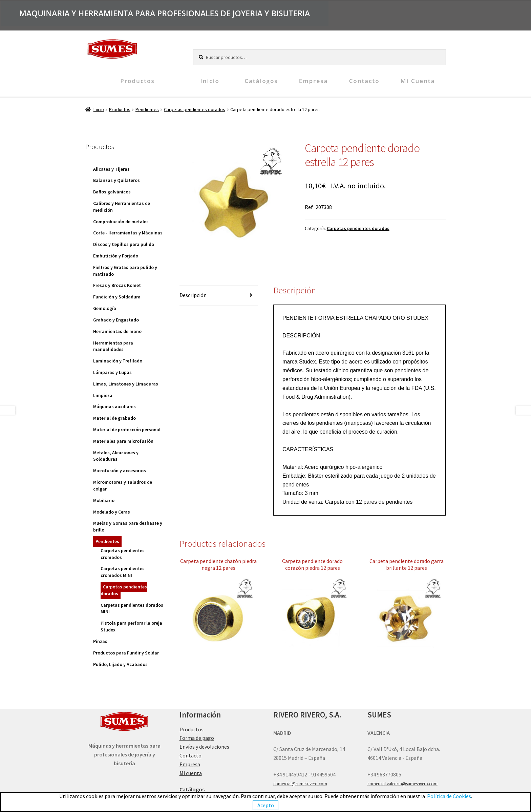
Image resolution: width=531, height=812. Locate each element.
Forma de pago (197, 738)
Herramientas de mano (117, 331)
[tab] (219, 296)
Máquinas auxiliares (114, 407)
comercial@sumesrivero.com (300, 784)
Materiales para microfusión (123, 441)
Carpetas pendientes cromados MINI (123, 572)
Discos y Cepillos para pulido (124, 244)
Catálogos (261, 81)
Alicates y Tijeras (111, 169)
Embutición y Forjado (116, 256)
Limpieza (103, 395)
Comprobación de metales (121, 222)
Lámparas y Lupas (112, 372)
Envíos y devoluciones (204, 747)
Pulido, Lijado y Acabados (120, 664)
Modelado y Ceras (112, 512)
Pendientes (147, 109)
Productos (137, 81)
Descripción (193, 295)
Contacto (364, 81)
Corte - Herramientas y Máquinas (128, 233)
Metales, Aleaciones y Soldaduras (116, 456)
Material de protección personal (127, 430)
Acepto (266, 805)
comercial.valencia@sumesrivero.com (402, 784)
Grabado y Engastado (116, 320)
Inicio (210, 81)
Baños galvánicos (112, 192)
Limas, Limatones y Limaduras (126, 384)
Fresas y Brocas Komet (117, 285)
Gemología (105, 308)
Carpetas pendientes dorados (195, 109)
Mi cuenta (418, 81)
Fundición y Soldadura (117, 297)
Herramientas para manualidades (113, 346)
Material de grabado (114, 418)
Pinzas (100, 641)
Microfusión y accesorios (120, 471)
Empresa (314, 81)
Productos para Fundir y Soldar (126, 653)
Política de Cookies (449, 796)
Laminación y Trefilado (118, 361)
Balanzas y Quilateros (116, 180)
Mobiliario (104, 500)
